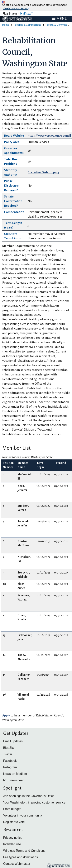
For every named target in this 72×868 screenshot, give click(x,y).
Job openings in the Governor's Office (29, 796)
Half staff (26, 13)
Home (6, 25)
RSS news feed (14, 780)
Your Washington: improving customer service (34, 802)
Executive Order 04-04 (43, 172)
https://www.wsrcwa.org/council (49, 135)
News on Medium (15, 774)
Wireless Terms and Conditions (24, 851)
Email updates (13, 741)
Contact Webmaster (17, 864)
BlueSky (9, 748)
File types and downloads (21, 857)
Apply (6, 715)
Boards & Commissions (28, 25)
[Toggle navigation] (60, 19)
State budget (12, 809)
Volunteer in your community (23, 815)
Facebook (10, 761)
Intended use (12, 844)
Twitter (8, 754)
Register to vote (14, 822)
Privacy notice (13, 838)
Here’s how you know (15, 8)
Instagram (10, 767)
